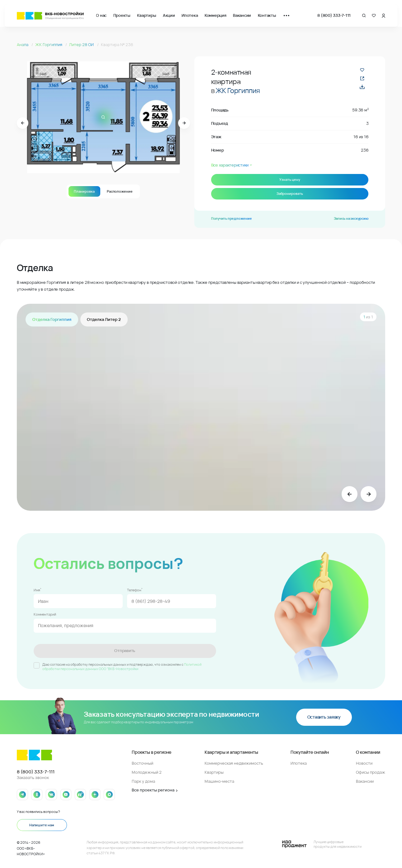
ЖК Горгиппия (49, 45)
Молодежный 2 (147, 772)
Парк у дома (143, 781)
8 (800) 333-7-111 (334, 15)
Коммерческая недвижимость (234, 763)
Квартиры (147, 15)
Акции (169, 15)
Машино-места (219, 781)
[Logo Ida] (322, 844)
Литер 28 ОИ (82, 45)
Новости (364, 763)
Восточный (142, 763)
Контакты (267, 15)
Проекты (122, 15)
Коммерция (215, 15)
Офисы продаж (371, 772)
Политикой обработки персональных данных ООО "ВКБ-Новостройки (122, 667)
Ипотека (190, 15)
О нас (101, 15)
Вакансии (242, 15)
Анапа (23, 45)
